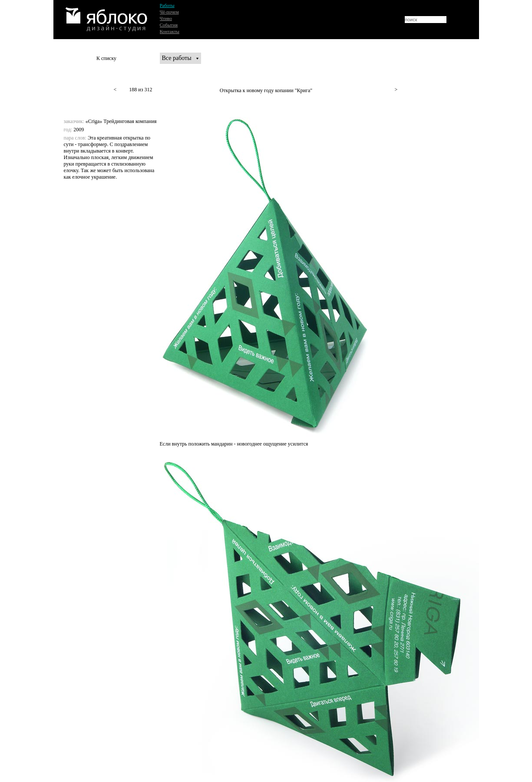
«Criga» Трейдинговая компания (121, 121)
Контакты (170, 31)
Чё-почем (169, 12)
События (169, 25)
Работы (167, 5)
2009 (79, 130)
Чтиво (166, 18)
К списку (106, 58)
